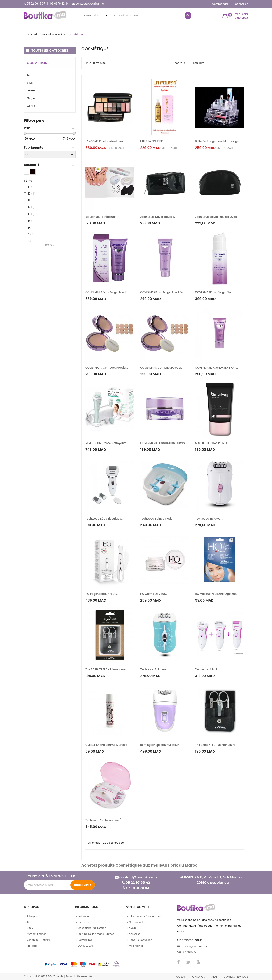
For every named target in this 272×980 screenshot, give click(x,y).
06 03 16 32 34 (59, 4)
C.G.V (30, 928)
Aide (29, 922)
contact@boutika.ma (90, 4)
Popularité (217, 63)
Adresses (135, 934)
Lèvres (31, 90)
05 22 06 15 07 (36, 4)
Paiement (84, 916)
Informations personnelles (145, 916)
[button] (235, 16)
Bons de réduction (141, 940)
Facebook (178, 962)
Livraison (83, 922)
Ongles (32, 98)
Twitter (188, 962)
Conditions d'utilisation (92, 928)
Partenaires (85, 940)
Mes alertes (136, 946)
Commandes (137, 922)
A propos (32, 916)
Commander (220, 4)
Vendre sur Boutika (38, 940)
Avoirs (133, 928)
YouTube (198, 962)
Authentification (37, 934)
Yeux (30, 83)
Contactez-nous (236, 977)
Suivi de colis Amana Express (96, 934)
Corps (31, 106)
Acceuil (180, 977)
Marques (32, 946)
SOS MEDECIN (86, 946)
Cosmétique (38, 63)
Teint (30, 75)
